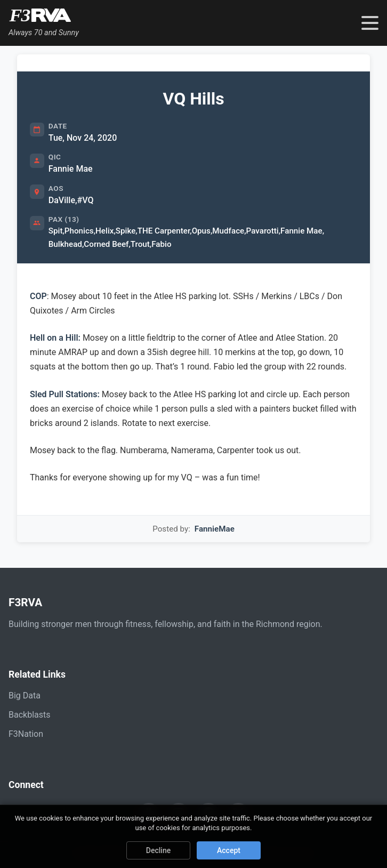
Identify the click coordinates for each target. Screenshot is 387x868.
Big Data (25, 696)
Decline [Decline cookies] (158, 850)
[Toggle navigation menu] (370, 23)
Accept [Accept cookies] (229, 850)
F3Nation (26, 734)
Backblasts (29, 715)
